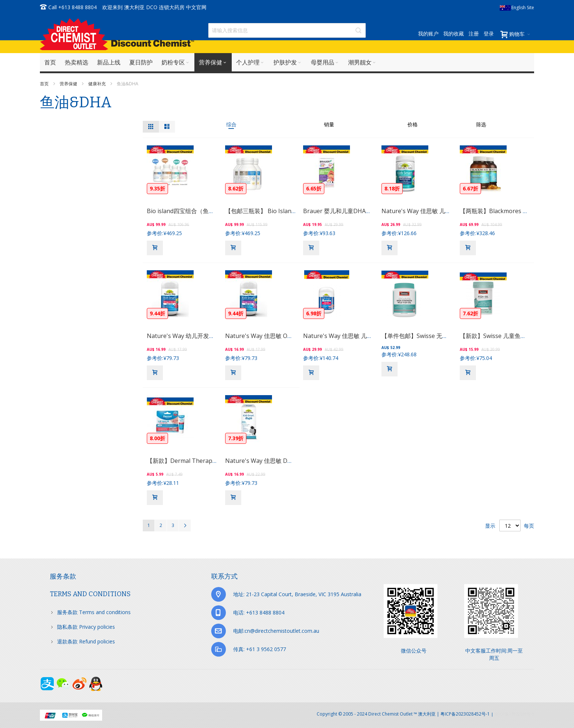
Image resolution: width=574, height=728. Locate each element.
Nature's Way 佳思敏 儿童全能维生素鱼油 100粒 (445, 211)
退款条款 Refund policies (86, 641)
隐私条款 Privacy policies (86, 627)
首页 (45, 84)
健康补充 (98, 84)
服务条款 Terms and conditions (94, 612)
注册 (474, 34)
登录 (489, 34)
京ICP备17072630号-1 (514, 714)
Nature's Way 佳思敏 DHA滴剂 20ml (273, 461)
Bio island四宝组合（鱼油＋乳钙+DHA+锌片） (208, 211)
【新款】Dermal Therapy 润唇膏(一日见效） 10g (212, 461)
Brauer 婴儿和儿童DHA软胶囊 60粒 (350, 211)
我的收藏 (454, 34)
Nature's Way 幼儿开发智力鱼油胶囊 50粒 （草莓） (215, 336)
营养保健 (69, 84)
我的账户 (428, 34)
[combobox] (287, 30)
